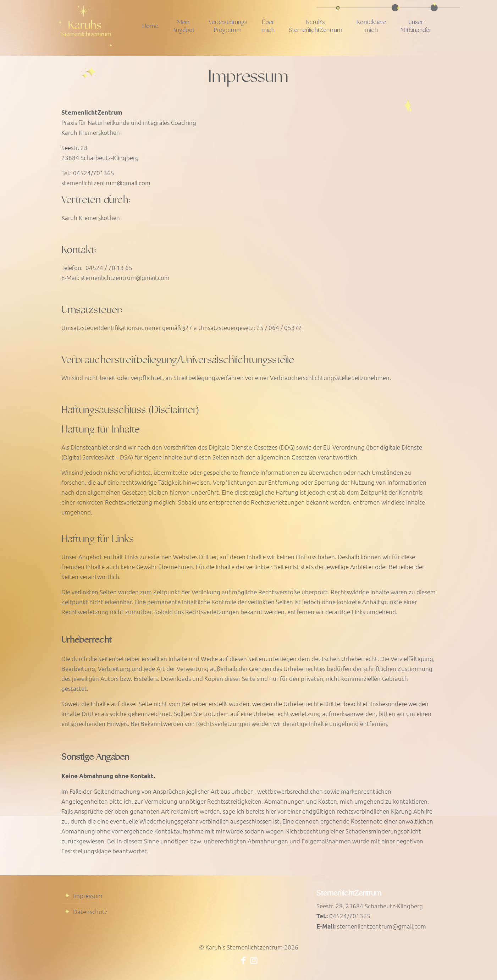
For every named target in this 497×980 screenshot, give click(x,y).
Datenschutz (90, 912)
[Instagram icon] (254, 960)
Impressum (88, 896)
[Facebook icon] (243, 960)
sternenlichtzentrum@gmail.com (382, 926)
